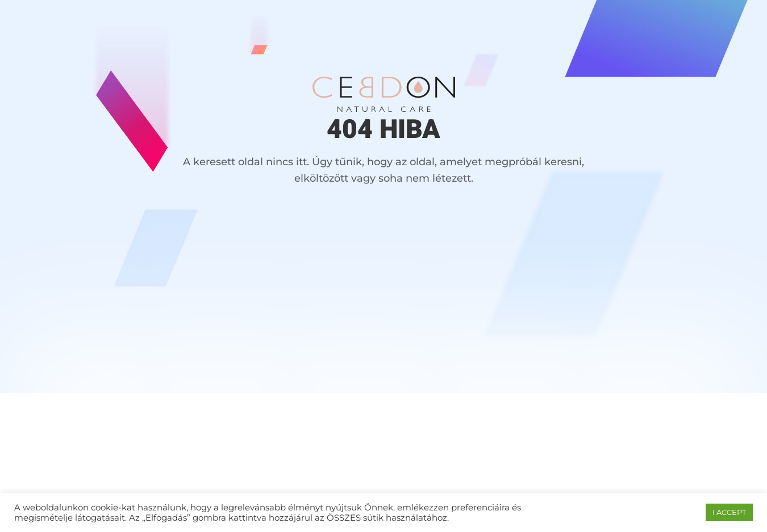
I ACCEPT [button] (729, 512)
